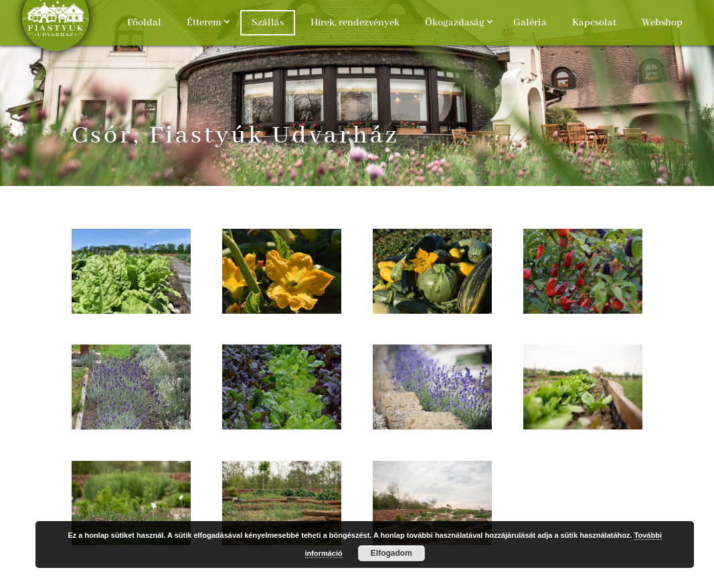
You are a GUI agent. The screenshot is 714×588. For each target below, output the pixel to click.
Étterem (204, 23)
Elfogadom (391, 553)
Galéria (530, 23)
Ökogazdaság (455, 23)
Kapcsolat (594, 23)
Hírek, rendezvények (355, 23)
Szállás (268, 23)
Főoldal (144, 23)
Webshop (662, 23)
